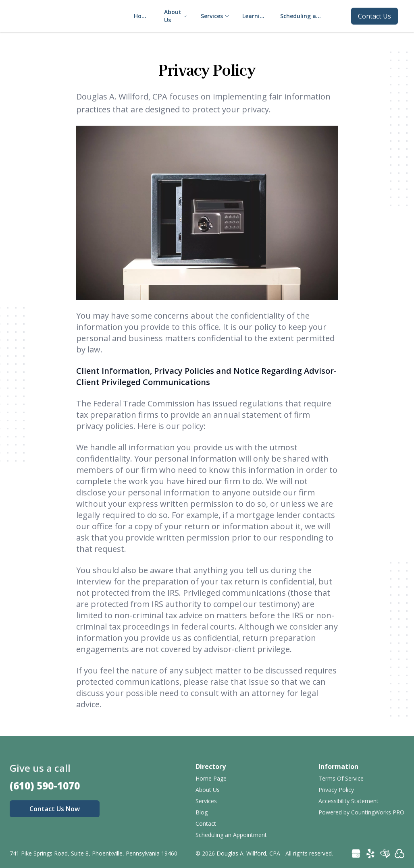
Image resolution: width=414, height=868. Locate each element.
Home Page (211, 778)
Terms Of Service (341, 778)
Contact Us (374, 16)
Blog (202, 812)
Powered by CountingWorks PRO (361, 812)
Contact (206, 823)
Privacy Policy (336, 790)
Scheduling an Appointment (231, 835)
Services (206, 801)
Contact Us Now (55, 809)
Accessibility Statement (348, 801)
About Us (208, 790)
